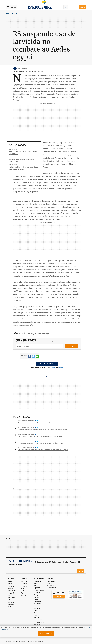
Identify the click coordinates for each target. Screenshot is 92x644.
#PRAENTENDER (39, 590)
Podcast (37, 615)
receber (71, 346)
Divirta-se (37, 625)
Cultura (10, 600)
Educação (11, 602)
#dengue (32, 333)
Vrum (23, 593)
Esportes (37, 611)
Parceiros (24, 586)
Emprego (37, 593)
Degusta (37, 606)
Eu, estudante (51, 588)
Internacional (12, 591)
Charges (37, 595)
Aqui (22, 591)
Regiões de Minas (37, 582)
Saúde (10, 595)
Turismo (36, 597)
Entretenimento (39, 622)
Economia (11, 586)
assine (60, 368)
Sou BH (23, 595)
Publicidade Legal (11, 606)
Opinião (36, 586)
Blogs (23, 588)
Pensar (36, 613)
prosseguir (46, 633)
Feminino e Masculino (37, 603)
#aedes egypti (45, 333)
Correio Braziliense (50, 585)
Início (8, 13)
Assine (82, 7)
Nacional (14, 13)
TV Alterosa (25, 584)
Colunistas (11, 598)
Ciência (36, 599)
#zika (24, 333)
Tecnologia (37, 608)
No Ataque (37, 618)
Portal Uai (24, 581)
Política (10, 584)
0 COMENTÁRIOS (47, 364)
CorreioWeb (51, 581)
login (53, 368)
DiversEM (11, 593)
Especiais (37, 588)
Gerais (10, 581)
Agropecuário (38, 620)
